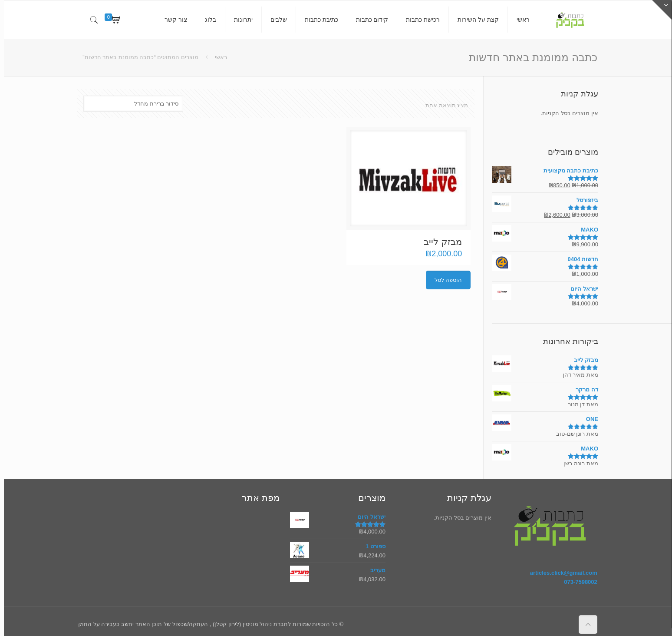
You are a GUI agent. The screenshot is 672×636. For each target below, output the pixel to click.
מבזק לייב (439, 242)
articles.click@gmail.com (560, 573)
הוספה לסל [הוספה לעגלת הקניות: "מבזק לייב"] (445, 280)
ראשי (217, 57)
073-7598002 (577, 582)
